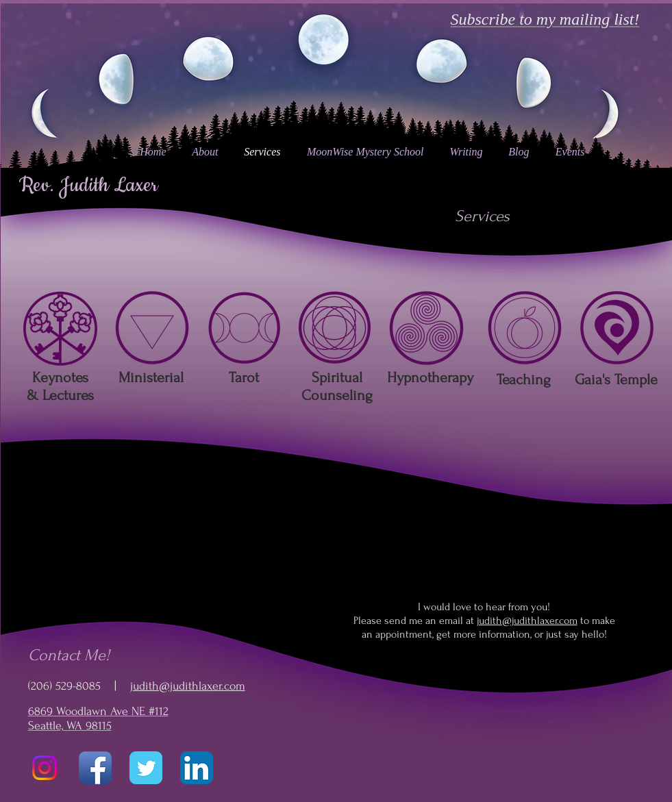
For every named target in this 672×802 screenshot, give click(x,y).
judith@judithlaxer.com (188, 686)
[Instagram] (45, 768)
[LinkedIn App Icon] (197, 768)
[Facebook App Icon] (95, 768)
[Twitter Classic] (146, 768)
